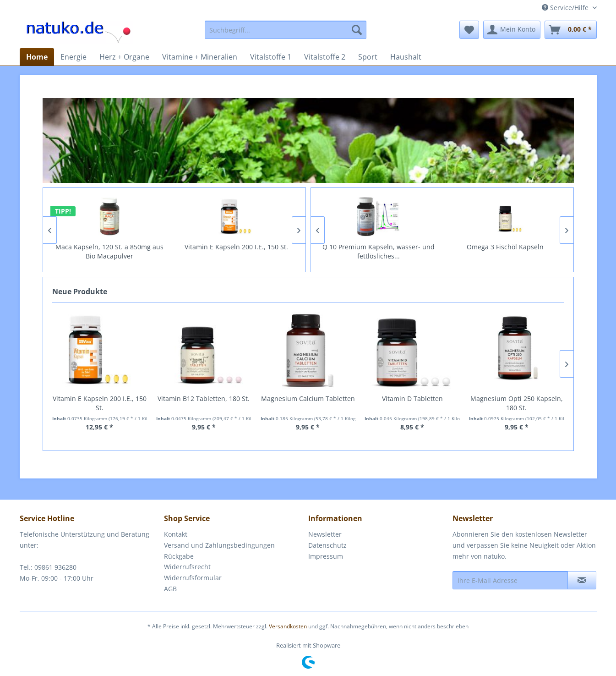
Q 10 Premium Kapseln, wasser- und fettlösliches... (379, 251)
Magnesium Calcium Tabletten (308, 398)
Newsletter (325, 534)
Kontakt (176, 534)
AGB (170, 589)
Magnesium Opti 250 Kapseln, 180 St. (517, 403)
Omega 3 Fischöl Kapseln (506, 247)
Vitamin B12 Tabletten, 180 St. (204, 398)
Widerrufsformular (193, 578)
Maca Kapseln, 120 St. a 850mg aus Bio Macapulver (110, 251)
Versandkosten (288, 626)
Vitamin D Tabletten (412, 398)
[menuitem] (286, 30)
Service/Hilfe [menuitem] (566, 8)
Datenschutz (327, 545)
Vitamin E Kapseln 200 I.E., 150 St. (237, 247)
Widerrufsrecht (187, 567)
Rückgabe (179, 556)
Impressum (326, 556)
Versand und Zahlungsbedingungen (219, 545)
